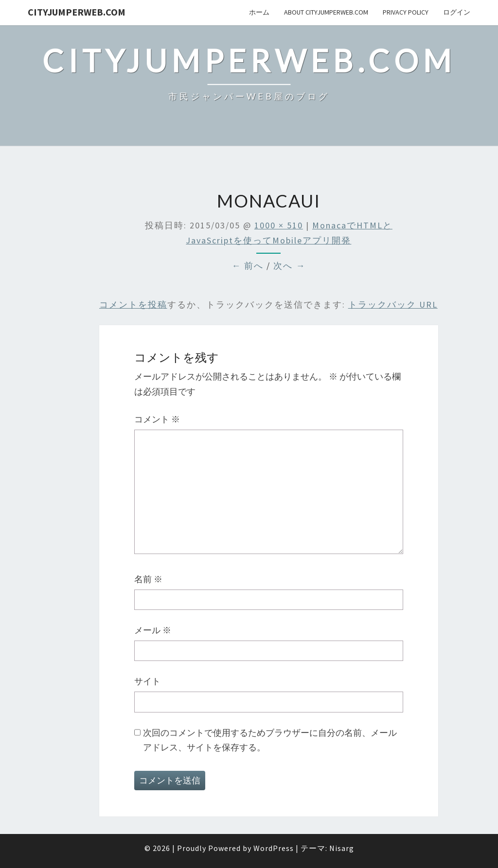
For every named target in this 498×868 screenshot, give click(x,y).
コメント (157, 419)
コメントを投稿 (133, 304)
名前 (148, 579)
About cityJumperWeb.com (326, 12)
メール (153, 630)
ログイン (457, 12)
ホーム (259, 12)
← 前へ (248, 266)
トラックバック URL (393, 304)
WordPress (274, 848)
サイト (147, 681)
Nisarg (342, 848)
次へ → (289, 266)
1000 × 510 (279, 225)
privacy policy (406, 12)
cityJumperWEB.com (77, 12)
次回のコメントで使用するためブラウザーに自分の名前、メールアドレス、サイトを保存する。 (270, 740)
